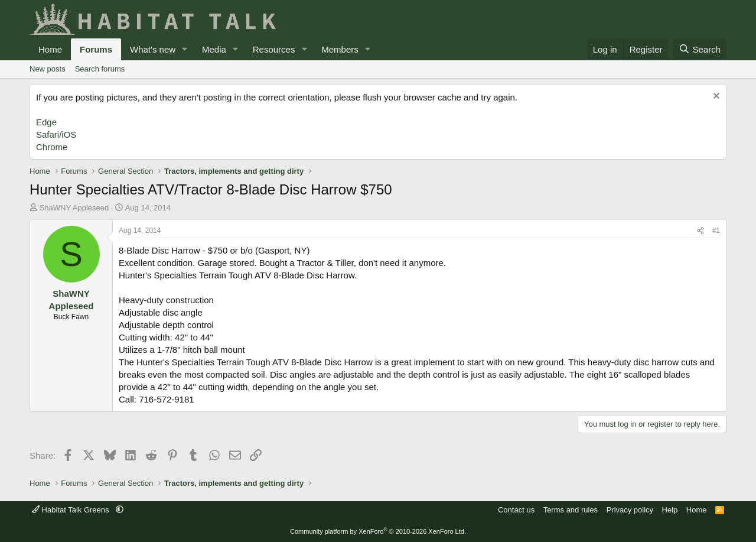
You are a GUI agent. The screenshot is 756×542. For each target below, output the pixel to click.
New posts (48, 69)
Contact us (516, 510)
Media (214, 49)
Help (670, 510)
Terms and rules (571, 510)
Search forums (100, 69)
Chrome (52, 147)
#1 (716, 231)
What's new (153, 49)
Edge (46, 122)
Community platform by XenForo (378, 531)
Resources (274, 49)
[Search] (700, 49)
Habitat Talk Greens (71, 510)
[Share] (700, 231)
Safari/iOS (56, 134)
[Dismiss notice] (715, 97)
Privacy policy (630, 510)
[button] (185, 49)
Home (50, 49)
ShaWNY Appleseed (74, 208)
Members (340, 49)
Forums (96, 49)
